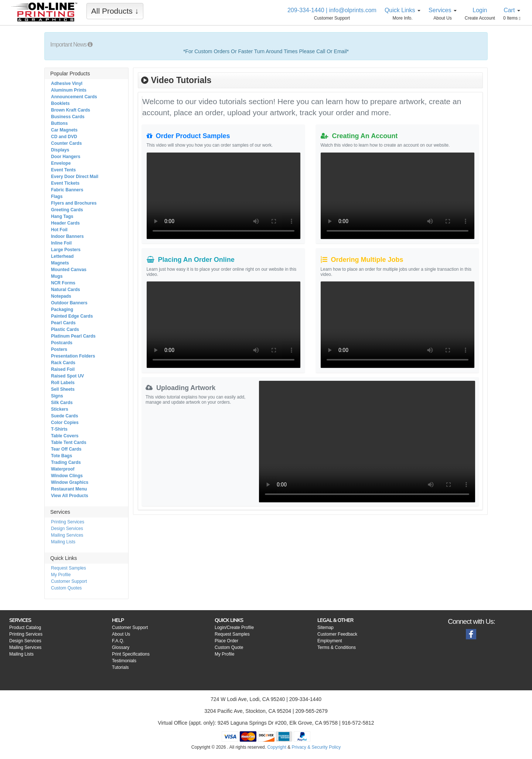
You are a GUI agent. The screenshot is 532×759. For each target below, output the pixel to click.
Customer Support (69, 581)
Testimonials (124, 661)
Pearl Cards (63, 323)
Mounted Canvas (69, 270)
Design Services (67, 529)
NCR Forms (63, 283)
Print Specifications (131, 654)
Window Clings (67, 476)
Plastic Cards (65, 329)
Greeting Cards (67, 210)
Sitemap (325, 628)
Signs (57, 396)
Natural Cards (66, 290)
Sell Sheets (63, 389)
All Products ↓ (115, 11)
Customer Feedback (337, 634)
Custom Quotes (66, 588)
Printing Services (68, 522)
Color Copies (65, 423)
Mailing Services (67, 535)
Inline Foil (61, 243)
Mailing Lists (63, 542)
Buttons (59, 123)
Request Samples (69, 568)
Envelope (61, 163)
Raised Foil (63, 369)
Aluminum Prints (69, 90)
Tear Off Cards (66, 449)
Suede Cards (64, 416)
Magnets (60, 263)
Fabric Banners (67, 190)
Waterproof (63, 469)
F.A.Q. (118, 641)
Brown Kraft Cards (71, 110)
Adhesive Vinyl (67, 83)
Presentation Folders (73, 356)
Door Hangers (66, 157)
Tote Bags (62, 456)
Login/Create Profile (234, 628)
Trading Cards (66, 462)
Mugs (57, 276)
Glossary (121, 647)
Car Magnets (64, 130)
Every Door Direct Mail (75, 177)
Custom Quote (229, 647)
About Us (121, 634)
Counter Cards (66, 143)
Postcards (62, 343)
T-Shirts (59, 429)
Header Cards (65, 223)
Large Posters (66, 250)
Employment (330, 641)
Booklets (60, 103)
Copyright (277, 747)
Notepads (61, 296)
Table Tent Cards (69, 442)
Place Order (226, 641)
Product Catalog (25, 628)
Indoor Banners (67, 236)
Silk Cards (62, 403)
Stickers (60, 409)
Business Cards (68, 117)
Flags (57, 196)
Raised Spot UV (67, 376)
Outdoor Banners (69, 303)
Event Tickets (65, 183)
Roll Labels (63, 383)
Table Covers (65, 436)
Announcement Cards (74, 97)
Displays (60, 150)
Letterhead (62, 256)
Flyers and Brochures (74, 203)
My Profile (61, 575)
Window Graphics (70, 482)
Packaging (62, 310)
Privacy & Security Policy (316, 747)
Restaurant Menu (69, 489)
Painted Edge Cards (72, 316)
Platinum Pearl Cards (73, 336)
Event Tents (63, 170)
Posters (59, 349)
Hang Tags (62, 216)
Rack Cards (63, 363)
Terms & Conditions (337, 647)
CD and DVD (64, 137)
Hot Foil (59, 230)
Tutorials (120, 667)
